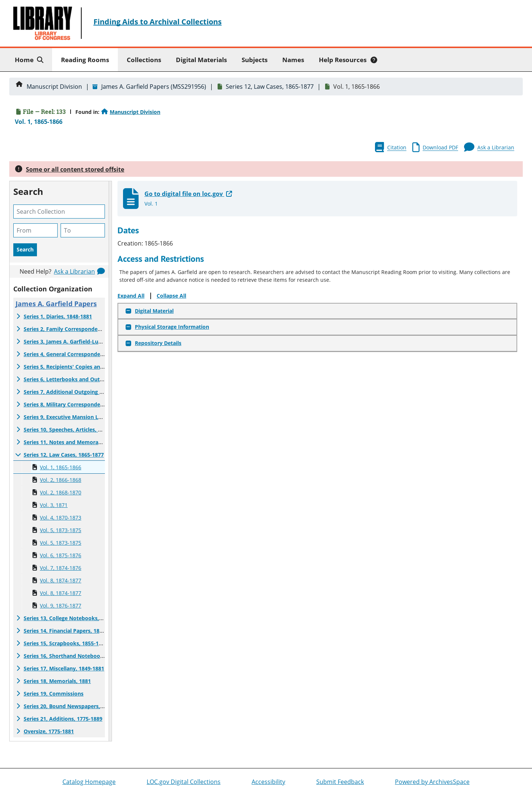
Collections (144, 60)
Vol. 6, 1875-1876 (61, 555)
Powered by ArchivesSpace (432, 782)
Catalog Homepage (89, 782)
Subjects (255, 60)
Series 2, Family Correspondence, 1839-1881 (79, 329)
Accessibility (268, 782)
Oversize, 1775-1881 (49, 731)
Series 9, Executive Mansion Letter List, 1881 (80, 417)
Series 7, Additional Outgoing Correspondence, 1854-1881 (97, 392)
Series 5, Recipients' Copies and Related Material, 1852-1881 (99, 367)
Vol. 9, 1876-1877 (61, 606)
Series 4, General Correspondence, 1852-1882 (81, 354)
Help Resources (348, 60)
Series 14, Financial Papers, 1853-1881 (71, 631)
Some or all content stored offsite (75, 169)
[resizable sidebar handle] (110, 461)
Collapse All (171, 296)
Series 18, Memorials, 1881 (57, 681)
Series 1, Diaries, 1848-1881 (58, 316)
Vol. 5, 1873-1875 (61, 530)
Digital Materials (201, 60)
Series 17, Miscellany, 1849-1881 (64, 668)
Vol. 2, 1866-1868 (61, 480)
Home (30, 59)
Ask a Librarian (74, 271)
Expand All (131, 296)
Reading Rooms (85, 60)
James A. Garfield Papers (56, 304)
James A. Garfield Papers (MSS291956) (154, 87)
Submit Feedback (340, 782)
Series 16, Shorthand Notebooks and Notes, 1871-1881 (93, 656)
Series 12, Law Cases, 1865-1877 (270, 87)
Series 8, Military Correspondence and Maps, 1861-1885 (94, 404)
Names (293, 60)
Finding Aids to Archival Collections (158, 22)
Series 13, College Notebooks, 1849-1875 (75, 618)
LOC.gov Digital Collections (184, 782)
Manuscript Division (54, 87)
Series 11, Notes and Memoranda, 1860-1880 (80, 442)
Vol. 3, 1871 (54, 505)
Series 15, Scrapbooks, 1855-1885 (66, 643)
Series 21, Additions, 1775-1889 (63, 719)
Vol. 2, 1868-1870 (61, 492)
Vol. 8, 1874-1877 (61, 580)
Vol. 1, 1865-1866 (61, 467)
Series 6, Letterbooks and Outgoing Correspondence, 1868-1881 (105, 379)
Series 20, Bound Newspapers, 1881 (69, 706)
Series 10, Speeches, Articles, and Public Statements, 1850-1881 (104, 430)
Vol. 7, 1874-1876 (61, 568)
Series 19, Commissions (54, 694)
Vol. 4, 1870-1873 (61, 518)
